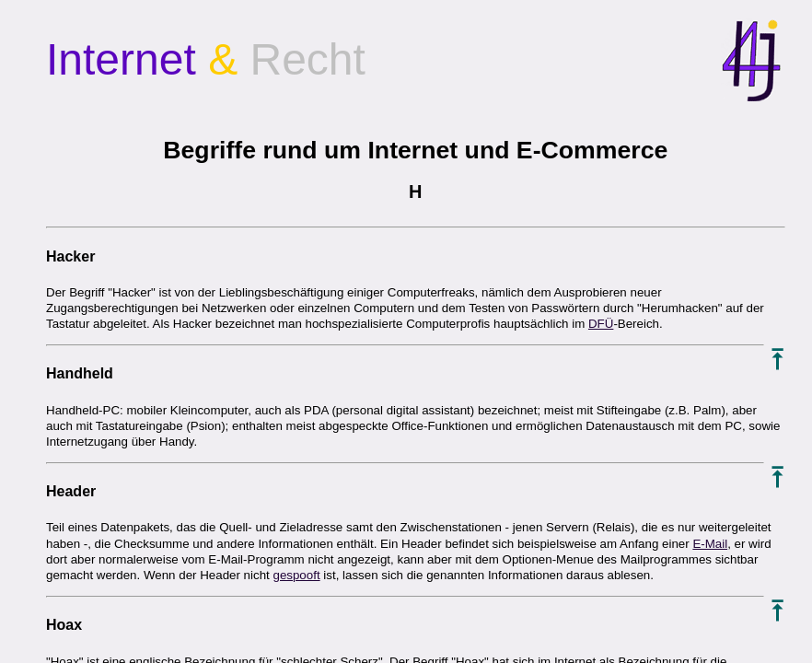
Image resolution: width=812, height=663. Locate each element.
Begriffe (209, 150)
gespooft (296, 575)
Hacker (70, 256)
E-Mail (710, 544)
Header (71, 491)
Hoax (64, 625)
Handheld (80, 373)
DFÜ (601, 324)
